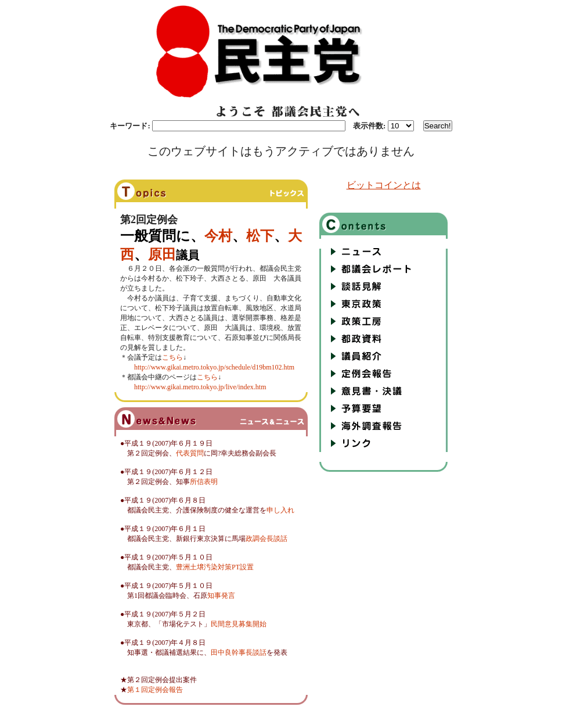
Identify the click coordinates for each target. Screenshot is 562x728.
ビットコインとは (384, 185)
